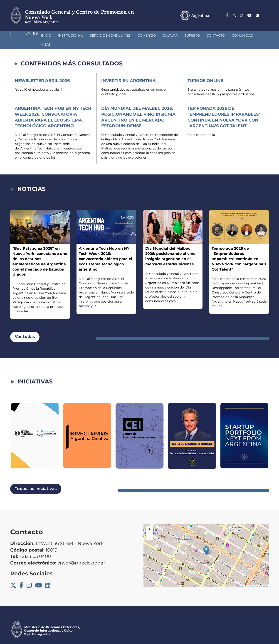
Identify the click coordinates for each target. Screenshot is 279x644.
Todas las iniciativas (36, 480)
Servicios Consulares (86, 35)
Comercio (123, 35)
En (257, 15)
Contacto (192, 35)
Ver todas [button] (25, 328)
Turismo (168, 35)
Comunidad (219, 35)
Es (267, 15)
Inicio (22, 35)
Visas (241, 35)
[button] (206, 542)
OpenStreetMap (252, 577)
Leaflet (239, 577)
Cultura (146, 35)
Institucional (47, 35)
